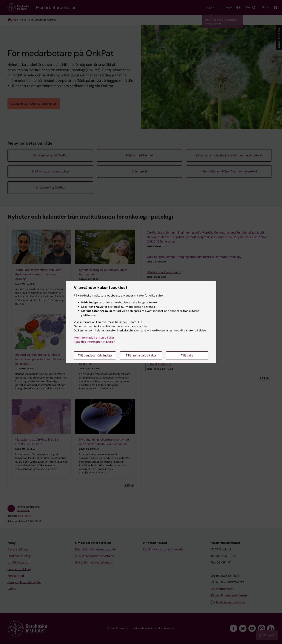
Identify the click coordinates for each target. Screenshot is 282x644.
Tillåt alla (187, 355)
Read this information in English (95, 342)
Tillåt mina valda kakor (141, 355)
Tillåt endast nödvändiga (95, 355)
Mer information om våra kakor (94, 338)
